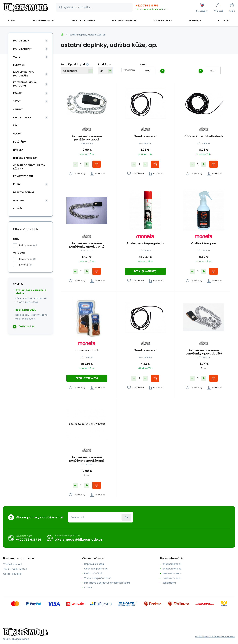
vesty (17, 57)
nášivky (18, 150)
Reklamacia (169, 583)
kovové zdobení (23, 176)
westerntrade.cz (172, 573)
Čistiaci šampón (204, 243)
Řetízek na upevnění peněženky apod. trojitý (87, 245)
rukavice (19, 65)
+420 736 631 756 (147, 6)
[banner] (26, 8)
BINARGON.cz (228, 636)
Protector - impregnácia (145, 243)
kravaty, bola (22, 117)
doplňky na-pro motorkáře (23, 74)
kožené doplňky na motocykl (25, 84)
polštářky (20, 142)
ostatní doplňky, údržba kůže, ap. (29, 167)
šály (16, 126)
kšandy (18, 93)
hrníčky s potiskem (25, 158)
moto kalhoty (22, 49)
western (18, 200)
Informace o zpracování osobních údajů (107, 583)
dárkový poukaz (24, 192)
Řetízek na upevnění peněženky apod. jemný (87, 459)
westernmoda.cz (172, 578)
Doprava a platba (94, 564)
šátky (17, 101)
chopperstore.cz (172, 569)
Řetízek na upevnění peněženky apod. (87, 138)
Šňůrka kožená (145, 136)
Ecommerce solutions (207, 636)
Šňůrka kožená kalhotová (204, 136)
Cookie (88, 587)
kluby (17, 184)
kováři (18, 209)
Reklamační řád (93, 573)
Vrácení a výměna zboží (98, 578)
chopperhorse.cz (172, 564)
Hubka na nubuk (87, 350)
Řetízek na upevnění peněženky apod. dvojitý (204, 352)
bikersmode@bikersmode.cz (151, 9)
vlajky (17, 134)
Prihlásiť (126, 517)
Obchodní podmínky (96, 569)
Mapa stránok (21, 639)
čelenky (18, 109)
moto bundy (21, 41)
